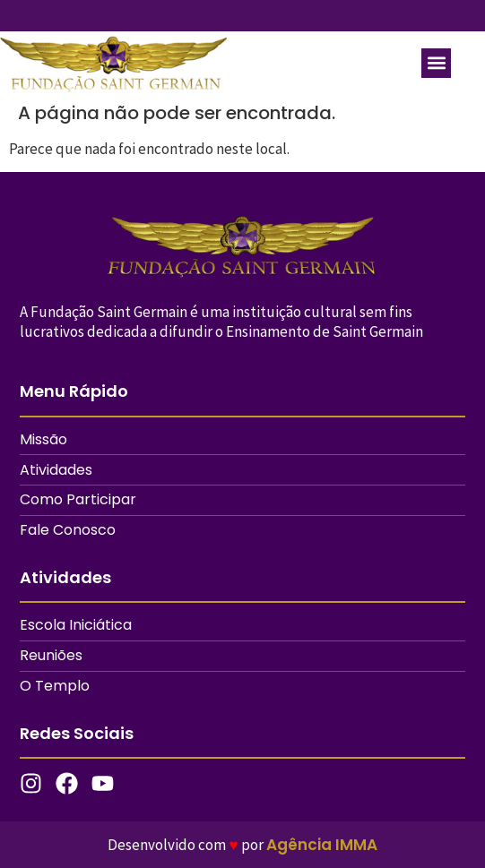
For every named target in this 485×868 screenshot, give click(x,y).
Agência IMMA (322, 845)
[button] (436, 63)
